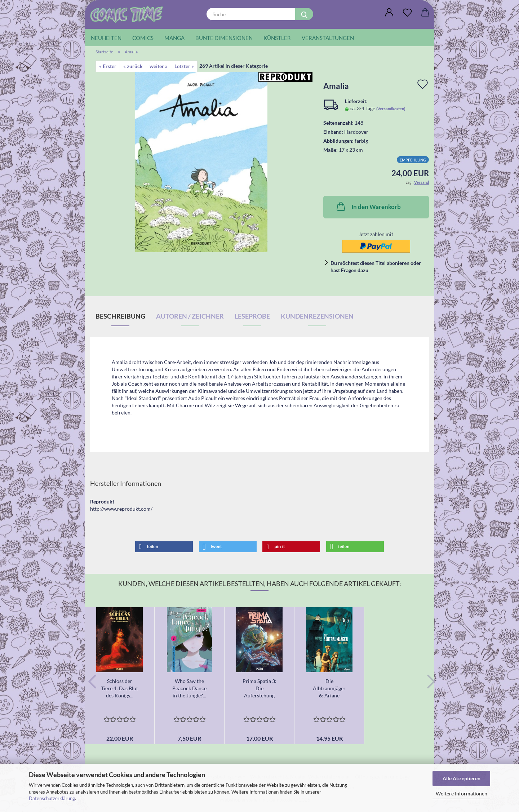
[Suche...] (304, 14)
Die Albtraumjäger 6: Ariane (329, 688)
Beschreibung (120, 316)
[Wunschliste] (407, 13)
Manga (174, 38)
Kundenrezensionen (317, 316)
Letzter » (184, 66)
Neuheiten (106, 38)
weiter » (159, 66)
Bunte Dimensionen (224, 38)
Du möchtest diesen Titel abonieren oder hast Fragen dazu (376, 267)
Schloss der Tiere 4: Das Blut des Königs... (119, 688)
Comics (143, 38)
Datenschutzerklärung (52, 798)
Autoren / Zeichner (190, 316)
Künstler (277, 38)
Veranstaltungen (328, 38)
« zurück (133, 66)
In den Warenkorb (368, 206)
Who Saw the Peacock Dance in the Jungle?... (189, 688)
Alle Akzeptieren (462, 778)
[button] (389, 13)
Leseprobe (252, 316)
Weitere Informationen (462, 793)
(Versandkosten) (391, 109)
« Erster (108, 66)
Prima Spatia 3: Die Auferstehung (259, 688)
